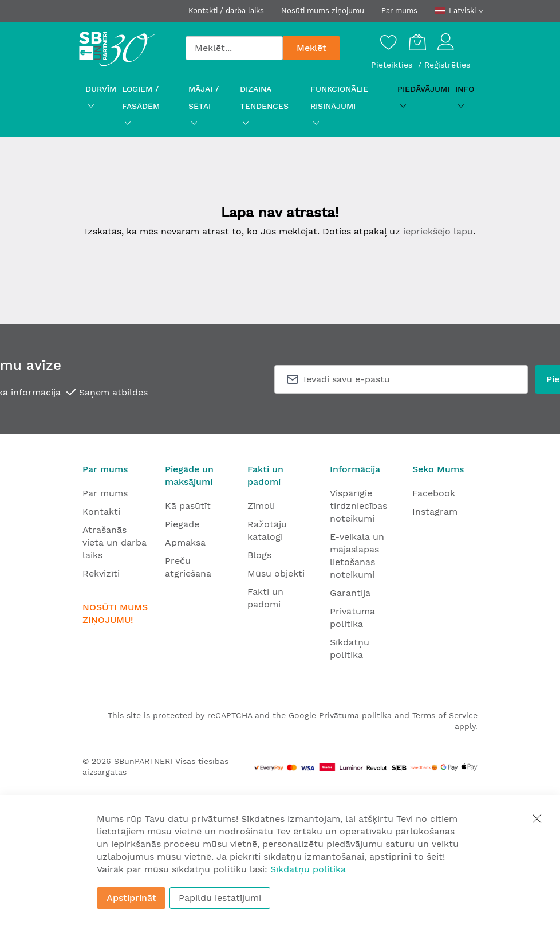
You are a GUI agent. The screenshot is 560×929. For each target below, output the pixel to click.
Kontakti (101, 511)
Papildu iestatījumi (220, 898)
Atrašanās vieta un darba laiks (115, 542)
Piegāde (182, 524)
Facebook (434, 493)
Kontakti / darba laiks (226, 11)
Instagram (435, 511)
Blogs (259, 555)
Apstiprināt (131, 898)
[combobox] (234, 48)
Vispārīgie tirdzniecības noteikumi (358, 506)
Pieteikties (393, 65)
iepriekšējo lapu (438, 231)
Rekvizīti (101, 573)
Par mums (399, 11)
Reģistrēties (447, 65)
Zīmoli (261, 506)
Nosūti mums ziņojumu (323, 11)
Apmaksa (185, 542)
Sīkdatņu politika (308, 869)
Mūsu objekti (276, 573)
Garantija (350, 593)
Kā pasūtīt (188, 506)
